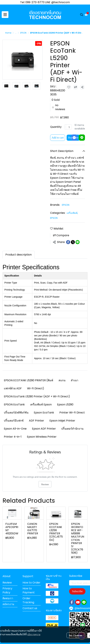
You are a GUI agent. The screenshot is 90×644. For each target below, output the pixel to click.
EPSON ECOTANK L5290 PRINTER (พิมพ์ (29, 380)
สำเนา (75, 380)
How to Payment (29, 590)
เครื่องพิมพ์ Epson (41, 404)
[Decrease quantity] (65, 127)
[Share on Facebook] (68, 242)
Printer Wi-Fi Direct (72, 413)
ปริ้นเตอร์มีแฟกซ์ (14, 421)
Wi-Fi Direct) (36, 388)
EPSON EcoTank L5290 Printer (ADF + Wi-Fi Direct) (37, 396)
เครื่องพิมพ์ (72, 213)
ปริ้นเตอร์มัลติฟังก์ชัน (16, 413)
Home (8, 33)
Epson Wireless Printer (42, 437)
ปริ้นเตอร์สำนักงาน (72, 429)
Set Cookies (75, 628)
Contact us (30, 608)
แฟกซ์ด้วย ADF (13, 388)
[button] (82, 15)
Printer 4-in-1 (13, 437)
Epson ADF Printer (44, 429)
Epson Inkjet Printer (62, 421)
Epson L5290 (65, 404)
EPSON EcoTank (14, 404)
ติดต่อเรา (8, 598)
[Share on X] (73, 242)
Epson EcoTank (44, 413)
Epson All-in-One (15, 429)
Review (45, 484)
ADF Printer (37, 421)
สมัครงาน (8, 604)
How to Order (31, 583)
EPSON (23, 33)
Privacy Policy (7, 590)
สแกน (62, 380)
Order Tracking (28, 600)
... (16, 33)
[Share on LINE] (78, 242)
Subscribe (77, 591)
